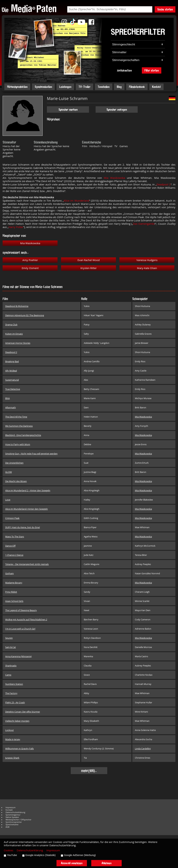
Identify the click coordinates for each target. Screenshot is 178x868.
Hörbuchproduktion (17, 87)
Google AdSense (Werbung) (80, 855)
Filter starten (152, 70)
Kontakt (156, 87)
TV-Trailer (84, 87)
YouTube (12, 855)
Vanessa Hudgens (147, 260)
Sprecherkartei (12, 825)
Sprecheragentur (13, 815)
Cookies (9, 850)
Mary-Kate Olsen (147, 268)
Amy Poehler (30, 260)
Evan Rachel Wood (89, 260)
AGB (7, 827)
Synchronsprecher (14, 822)
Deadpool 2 (164, 184)
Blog (119, 87)
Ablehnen (106, 863)
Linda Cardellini (143, 749)
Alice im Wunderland (76, 201)
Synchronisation (43, 87)
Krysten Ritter (89, 268)
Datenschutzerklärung (15, 812)
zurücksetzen (124, 70)
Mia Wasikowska (114, 178)
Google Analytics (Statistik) (41, 855)
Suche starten (165, 9)
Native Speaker (12, 817)
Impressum (11, 807)
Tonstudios (104, 87)
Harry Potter (16, 227)
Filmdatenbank (137, 87)
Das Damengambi (144, 224)
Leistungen (65, 87)
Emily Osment (30, 268)
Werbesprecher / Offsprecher (18, 820)
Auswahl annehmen (72, 863)
